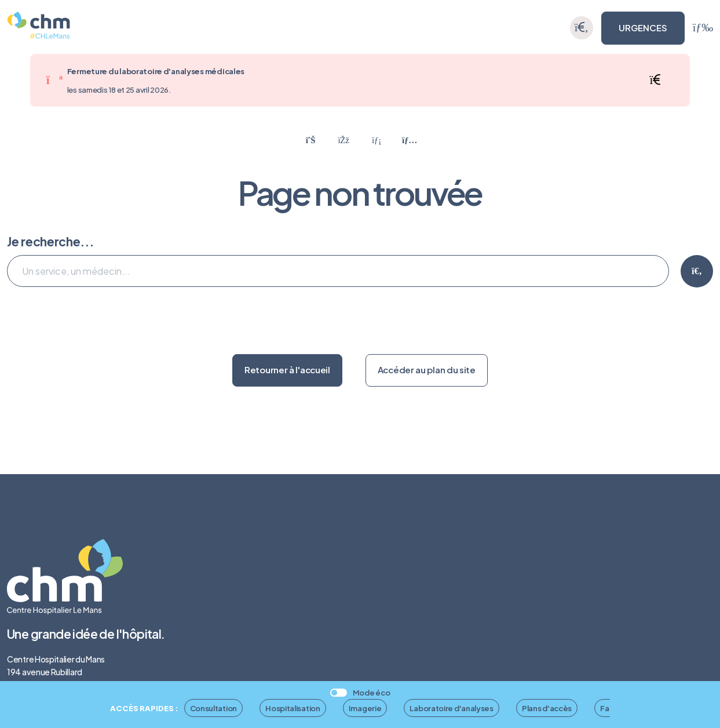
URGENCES (643, 28)
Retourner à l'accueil (287, 370)
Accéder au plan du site (427, 370)
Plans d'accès (547, 708)
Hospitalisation (293, 708)
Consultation (213, 708)
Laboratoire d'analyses (451, 708)
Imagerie (365, 708)
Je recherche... (50, 241)
